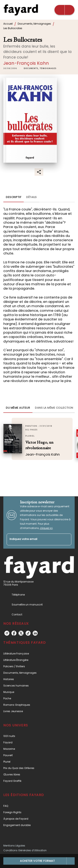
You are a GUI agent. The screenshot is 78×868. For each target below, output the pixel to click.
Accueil (8, 24)
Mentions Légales (14, 846)
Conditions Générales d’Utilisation (25, 850)
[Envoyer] (66, 540)
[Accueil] (21, 10)
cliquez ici (46, 528)
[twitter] (21, 633)
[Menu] (64, 10)
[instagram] (7, 633)
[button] (40, 68)
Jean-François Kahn (26, 63)
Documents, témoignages (34, 24)
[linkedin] (35, 633)
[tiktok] (28, 633)
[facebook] (14, 633)
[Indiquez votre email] (34, 539)
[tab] (14, 197)
